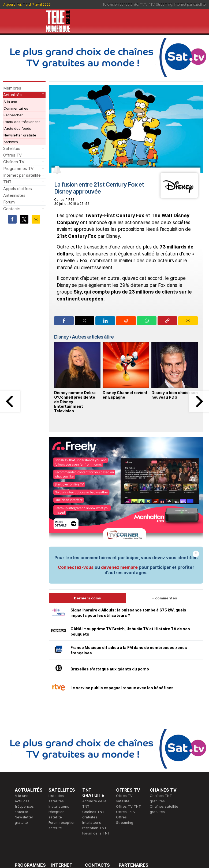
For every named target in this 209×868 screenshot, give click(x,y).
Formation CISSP (133, 789)
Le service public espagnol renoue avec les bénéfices (122, 601)
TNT (143, 4)
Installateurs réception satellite (59, 725)
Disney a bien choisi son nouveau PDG (175, 395)
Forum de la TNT (96, 746)
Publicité (92, 789)
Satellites (12, 148)
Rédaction (93, 784)
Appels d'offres (18, 189)
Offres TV (12, 155)
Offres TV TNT (128, 719)
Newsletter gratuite (20, 135)
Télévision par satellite (120, 4)
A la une (10, 102)
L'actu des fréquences (22, 122)
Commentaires (16, 108)
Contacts (12, 209)
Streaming (164, 4)
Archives (11, 142)
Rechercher (13, 115)
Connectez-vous (76, 480)
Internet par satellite (190, 4)
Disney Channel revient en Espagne (125, 395)
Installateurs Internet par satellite (61, 811)
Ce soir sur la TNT (30, 800)
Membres (12, 88)
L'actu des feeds (17, 128)
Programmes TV (18, 168)
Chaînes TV (14, 162)
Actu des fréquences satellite (24, 719)
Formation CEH (131, 784)
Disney (61, 337)
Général (92, 795)
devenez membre (119, 480)
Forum (9, 202)
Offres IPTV (126, 725)
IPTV (151, 4)
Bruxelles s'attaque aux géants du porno (110, 582)
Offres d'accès (64, 800)
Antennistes (14, 195)
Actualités (12, 95)
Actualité (59, 795)
